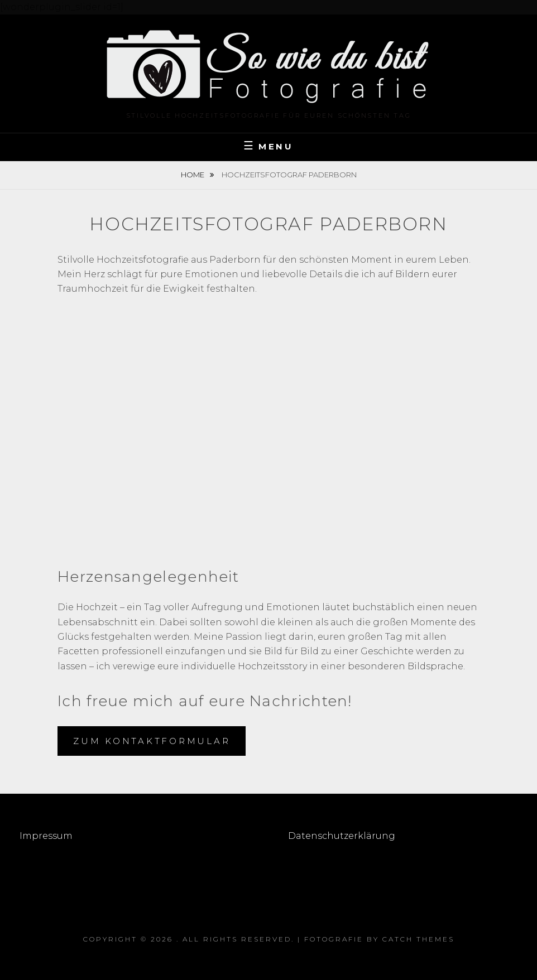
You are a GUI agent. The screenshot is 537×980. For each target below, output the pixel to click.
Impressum (47, 836)
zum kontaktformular (152, 741)
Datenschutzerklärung (342, 836)
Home (193, 175)
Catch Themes (418, 939)
